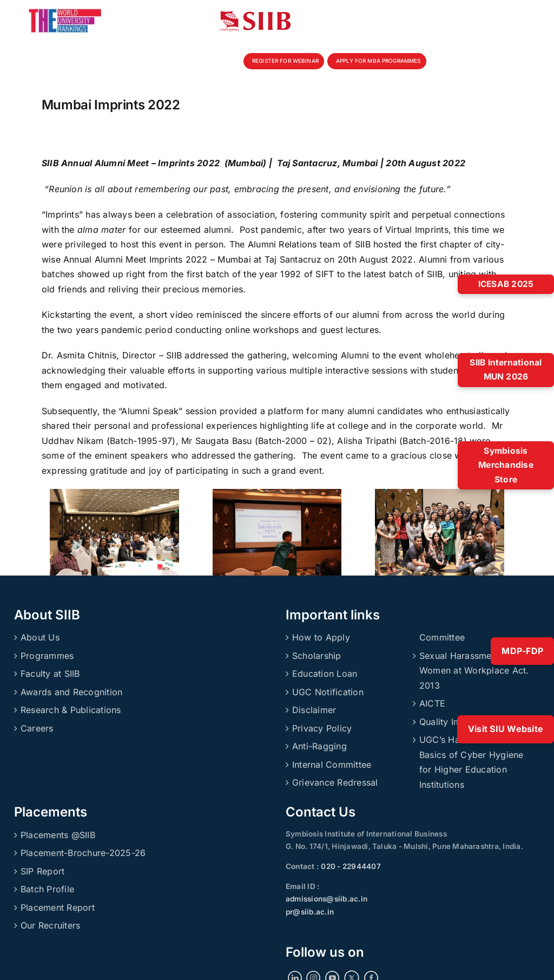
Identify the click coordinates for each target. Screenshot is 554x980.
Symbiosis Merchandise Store (506, 465)
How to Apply (321, 637)
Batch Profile (47, 889)
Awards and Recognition (71, 692)
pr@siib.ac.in (310, 912)
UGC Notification (328, 692)
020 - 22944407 (350, 866)
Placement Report (58, 907)
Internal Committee (332, 765)
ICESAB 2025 (506, 284)
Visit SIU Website (506, 729)
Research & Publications (71, 710)
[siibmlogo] (255, 15)
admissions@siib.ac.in (327, 899)
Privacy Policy (322, 728)
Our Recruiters (50, 925)
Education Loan (325, 674)
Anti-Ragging (319, 746)
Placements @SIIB (58, 835)
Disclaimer (314, 710)
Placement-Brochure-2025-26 (83, 853)
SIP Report (42, 871)
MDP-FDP (522, 651)
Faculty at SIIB (50, 674)
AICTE (432, 703)
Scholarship (317, 656)
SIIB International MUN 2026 (506, 370)
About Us (40, 637)
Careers (37, 728)
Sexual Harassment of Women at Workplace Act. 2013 (474, 671)
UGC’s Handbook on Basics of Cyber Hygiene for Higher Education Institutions (471, 762)
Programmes (47, 656)
